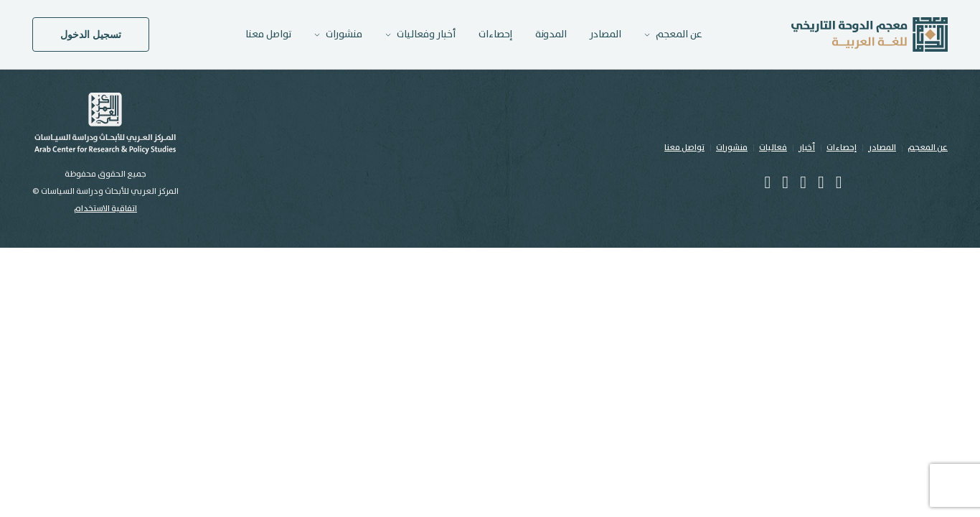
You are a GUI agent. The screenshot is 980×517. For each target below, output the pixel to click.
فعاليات (773, 148)
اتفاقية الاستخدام (105, 209)
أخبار (807, 148)
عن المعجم (928, 148)
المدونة (551, 34)
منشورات (732, 148)
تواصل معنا (268, 34)
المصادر (606, 34)
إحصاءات (495, 34)
